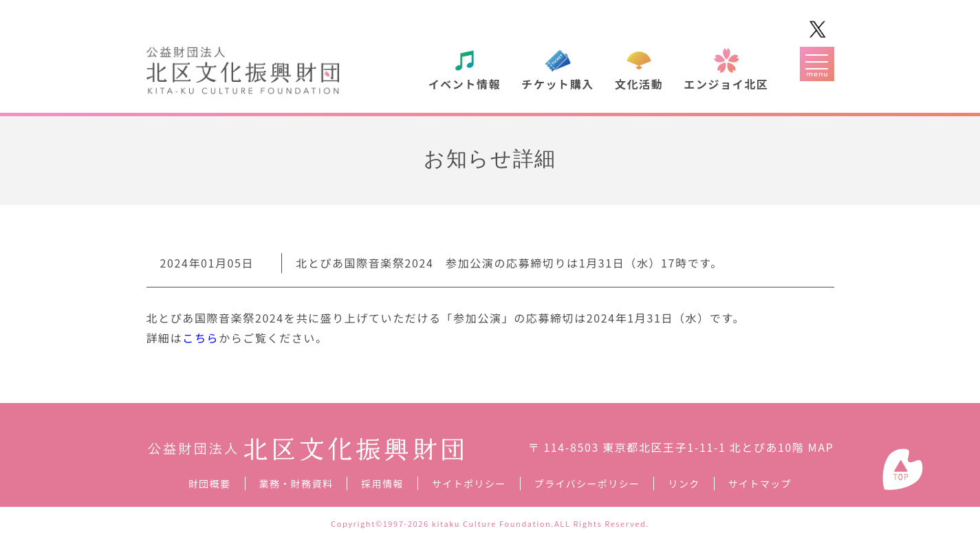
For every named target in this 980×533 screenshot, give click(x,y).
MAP (821, 447)
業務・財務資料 (296, 483)
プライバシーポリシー (587, 483)
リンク (684, 483)
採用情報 (382, 483)
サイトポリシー (469, 483)
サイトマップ (760, 483)
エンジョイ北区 (726, 84)
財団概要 (210, 483)
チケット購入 (558, 84)
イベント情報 (465, 84)
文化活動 (639, 84)
